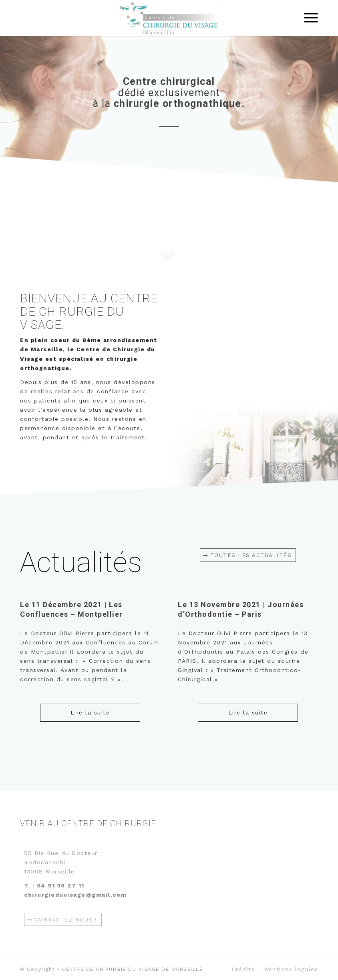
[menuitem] (243, 969)
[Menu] (307, 18)
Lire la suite (90, 712)
